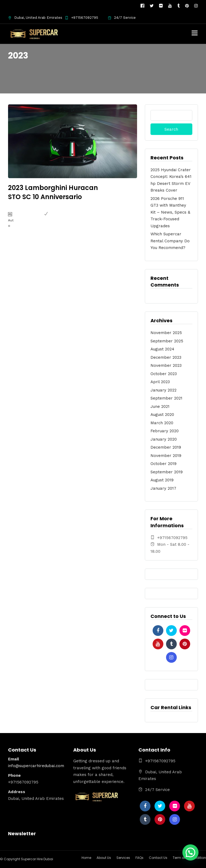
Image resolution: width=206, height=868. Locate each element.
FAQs (139, 858)
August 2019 (162, 480)
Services (123, 858)
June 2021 (160, 406)
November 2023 (166, 365)
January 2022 (163, 390)
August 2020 (162, 415)
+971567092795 (82, 18)
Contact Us (158, 858)
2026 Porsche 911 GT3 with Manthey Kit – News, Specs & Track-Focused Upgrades (170, 212)
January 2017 (163, 488)
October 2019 (163, 464)
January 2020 (164, 439)
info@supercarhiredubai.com (36, 766)
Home (86, 858)
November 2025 (166, 333)
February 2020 (165, 431)
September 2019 (167, 472)
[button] (190, 852)
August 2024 (162, 349)
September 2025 (167, 341)
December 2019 (166, 447)
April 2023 (160, 382)
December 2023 (166, 357)
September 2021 (166, 398)
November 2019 (166, 456)
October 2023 (164, 374)
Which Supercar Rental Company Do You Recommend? (170, 241)
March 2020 (162, 423)
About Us (104, 858)
